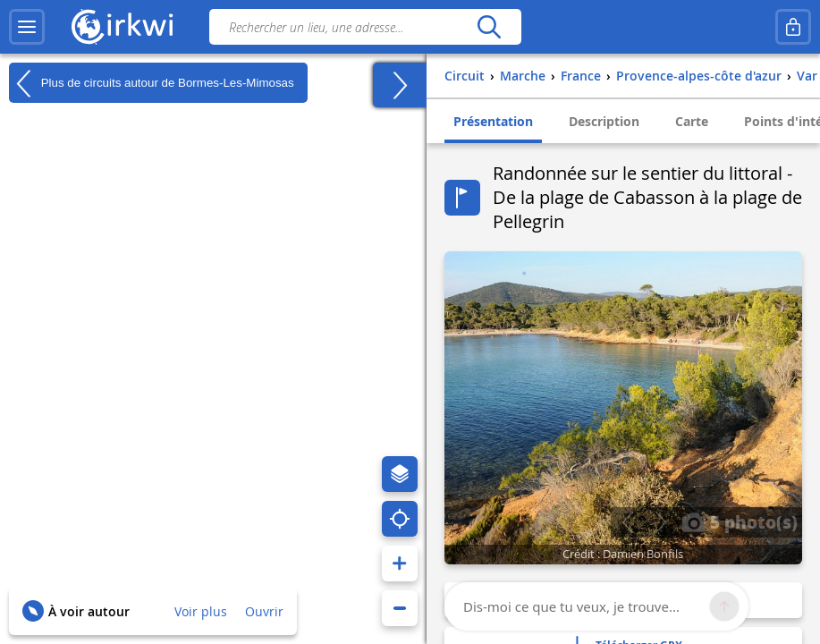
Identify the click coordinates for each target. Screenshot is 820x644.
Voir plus (201, 611)
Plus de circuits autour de (152, 83)
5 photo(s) (740, 521)
